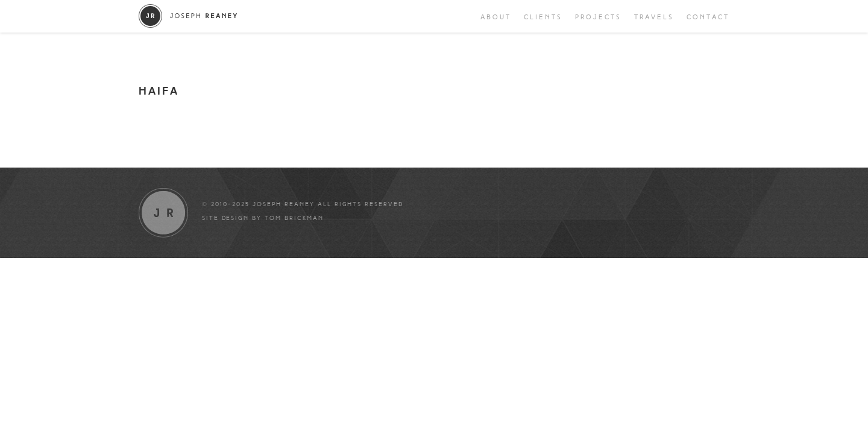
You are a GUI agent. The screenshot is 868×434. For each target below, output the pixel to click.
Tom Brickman (294, 218)
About (496, 17)
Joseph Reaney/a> (188, 16)
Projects (598, 17)
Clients (543, 17)
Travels (654, 17)
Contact (708, 17)
